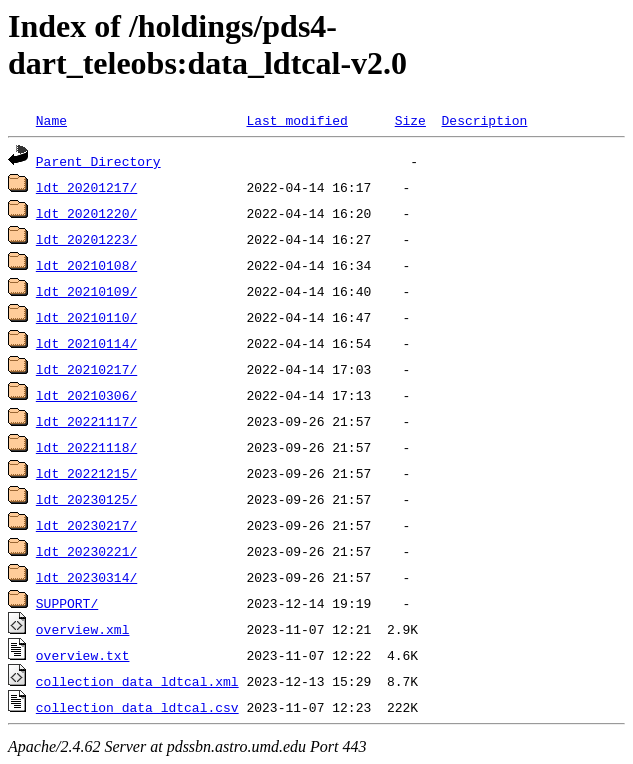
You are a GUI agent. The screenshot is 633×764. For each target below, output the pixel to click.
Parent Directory (98, 161)
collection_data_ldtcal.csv (137, 707)
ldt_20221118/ (86, 447)
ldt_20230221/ (86, 551)
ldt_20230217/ (86, 525)
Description (484, 120)
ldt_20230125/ (86, 499)
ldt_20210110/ (86, 317)
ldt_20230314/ (86, 577)
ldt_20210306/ (86, 395)
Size (410, 120)
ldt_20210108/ (86, 265)
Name (51, 120)
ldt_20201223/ (86, 239)
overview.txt (83, 655)
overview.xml (83, 629)
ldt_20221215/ (86, 473)
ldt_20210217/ (86, 369)
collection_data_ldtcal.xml (137, 681)
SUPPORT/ (67, 603)
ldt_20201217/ (86, 187)
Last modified (296, 120)
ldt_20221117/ (86, 421)
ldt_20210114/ (86, 343)
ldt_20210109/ (86, 291)
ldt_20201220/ (86, 213)
